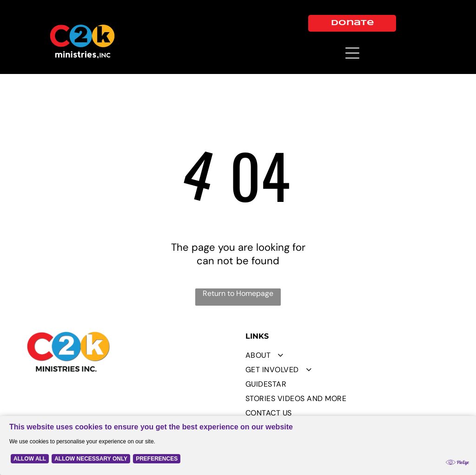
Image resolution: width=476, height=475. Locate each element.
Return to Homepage (238, 293)
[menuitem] (347, 355)
